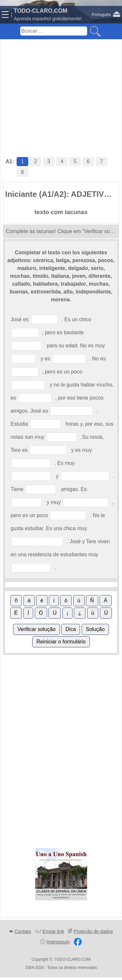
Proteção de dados (93, 931)
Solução (95, 629)
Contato (23, 931)
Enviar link (53, 931)
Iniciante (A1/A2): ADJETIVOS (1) (62, 194)
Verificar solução (36, 629)
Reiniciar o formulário (61, 642)
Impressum (58, 942)
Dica (71, 629)
